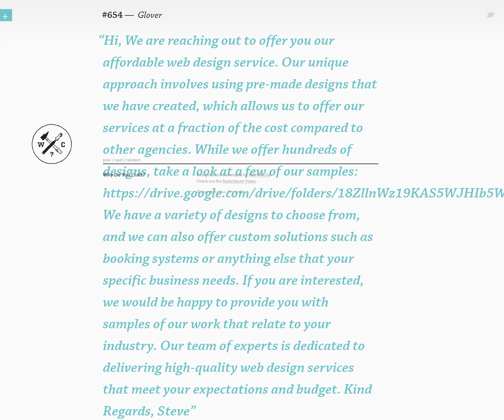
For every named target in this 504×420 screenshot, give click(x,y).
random (133, 160)
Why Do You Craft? (124, 174)
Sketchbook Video (239, 181)
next (119, 160)
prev (107, 160)
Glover (149, 15)
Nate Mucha (259, 175)
